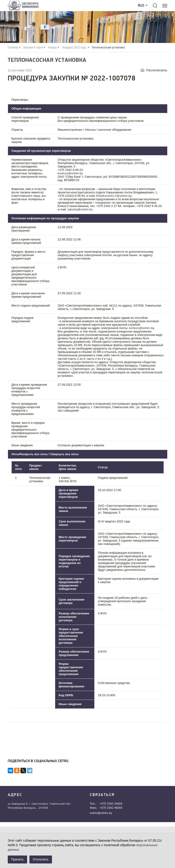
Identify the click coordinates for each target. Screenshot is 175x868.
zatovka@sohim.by (80, 209)
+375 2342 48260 (111, 808)
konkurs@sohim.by (70, 173)
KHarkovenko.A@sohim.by (114, 196)
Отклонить (41, 859)
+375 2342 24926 (111, 804)
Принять (17, 859)
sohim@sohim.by (101, 813)
